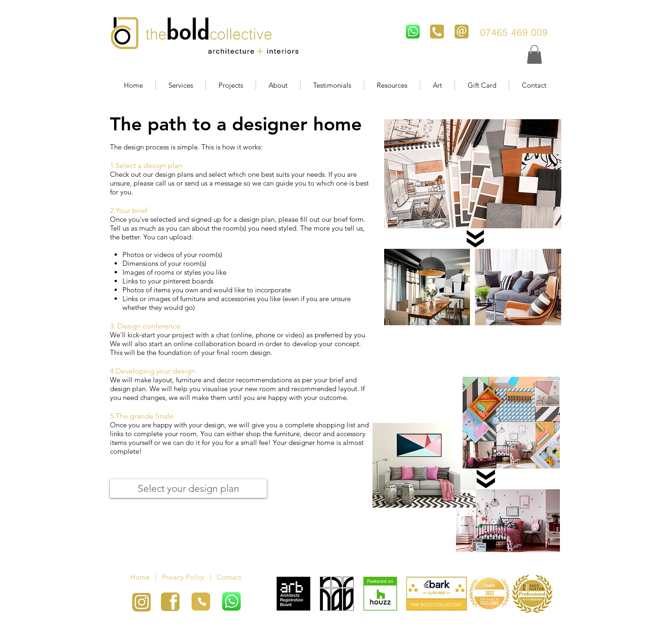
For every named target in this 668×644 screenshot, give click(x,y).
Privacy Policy (183, 577)
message (229, 183)
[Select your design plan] (188, 489)
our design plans (168, 174)
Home (143, 577)
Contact (230, 577)
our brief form (343, 219)
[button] (534, 55)
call (162, 183)
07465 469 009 (516, 32)
